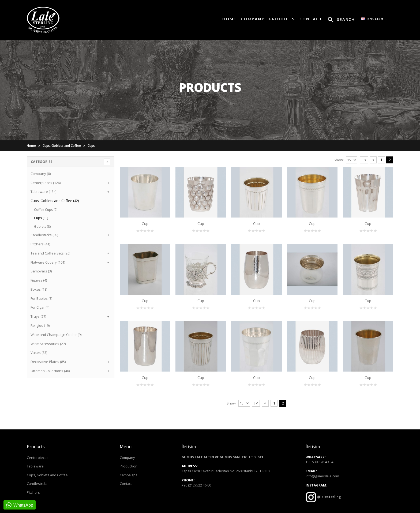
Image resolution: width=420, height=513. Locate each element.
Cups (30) (41, 218)
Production (129, 466)
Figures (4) (39, 280)
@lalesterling (329, 497)
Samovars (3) (41, 271)
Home (31, 146)
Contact (126, 484)
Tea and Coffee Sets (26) (50, 253)
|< (364, 160)
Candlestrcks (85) (44, 235)
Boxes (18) (39, 289)
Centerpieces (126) (46, 183)
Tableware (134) (43, 192)
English (374, 19)
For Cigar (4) (40, 307)
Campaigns (129, 475)
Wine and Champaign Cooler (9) (56, 335)
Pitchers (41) (40, 244)
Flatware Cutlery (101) (48, 262)
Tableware (35, 466)
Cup (145, 224)
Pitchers (33, 493)
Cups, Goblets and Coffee (62, 146)
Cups (91, 146)
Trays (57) (38, 316)
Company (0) (41, 174)
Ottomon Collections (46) (50, 371)
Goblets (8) (42, 226)
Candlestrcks (37, 484)
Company (127, 458)
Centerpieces (38, 458)
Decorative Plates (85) (48, 362)
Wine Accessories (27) (48, 344)
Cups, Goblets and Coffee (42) (55, 201)
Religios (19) (40, 325)
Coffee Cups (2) (46, 210)
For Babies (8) (41, 298)
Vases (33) (39, 353)
